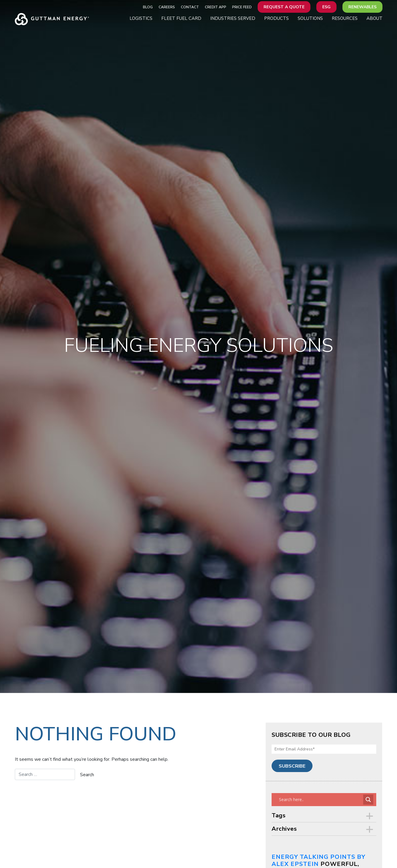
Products (276, 18)
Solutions (310, 18)
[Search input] (320, 800)
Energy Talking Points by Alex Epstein (318, 860)
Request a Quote (284, 7)
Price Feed (242, 7)
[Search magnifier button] (368, 800)
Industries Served (233, 18)
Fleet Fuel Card (181, 18)
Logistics (141, 18)
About (374, 18)
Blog (148, 7)
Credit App (216, 7)
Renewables (362, 7)
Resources (345, 18)
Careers (167, 7)
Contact (190, 7)
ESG (326, 7)
